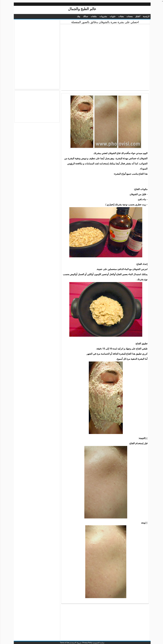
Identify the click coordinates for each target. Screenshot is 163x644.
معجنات (129, 16)
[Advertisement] (104, 41)
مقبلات (120, 16)
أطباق (137, 16)
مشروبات (103, 16)
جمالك (85, 16)
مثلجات (93, 16)
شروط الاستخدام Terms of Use (70, 643)
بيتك (78, 16)
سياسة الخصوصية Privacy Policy (93, 643)
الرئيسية (145, 16)
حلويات (112, 16)
